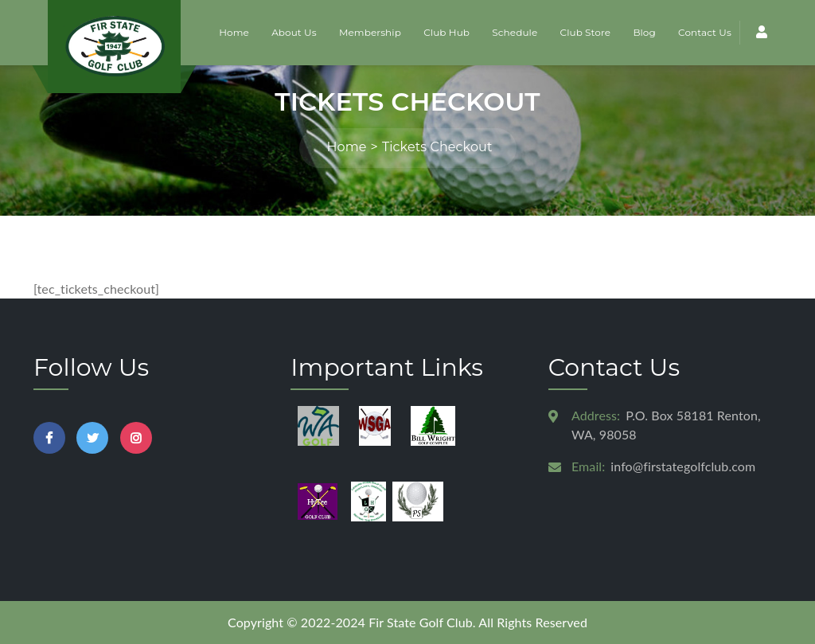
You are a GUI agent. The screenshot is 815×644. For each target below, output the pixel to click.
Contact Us (705, 32)
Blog (644, 32)
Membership (370, 32)
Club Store (586, 32)
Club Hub (446, 32)
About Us (294, 32)
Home (234, 32)
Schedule (515, 32)
